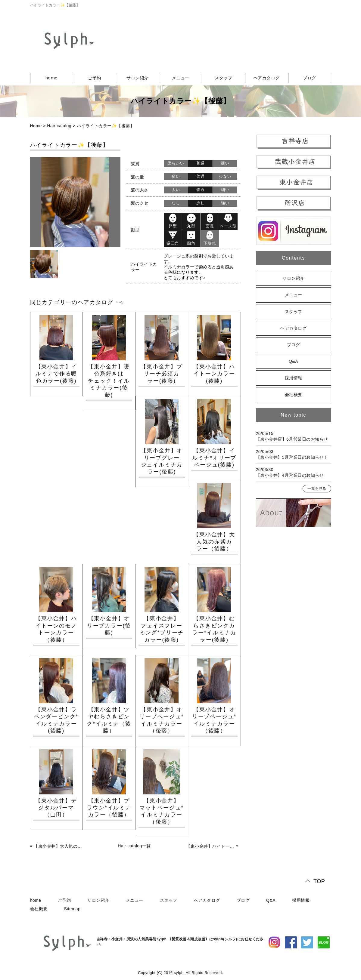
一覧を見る (317, 488)
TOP (319, 881)
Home (36, 126)
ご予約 (95, 78)
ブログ (310, 78)
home (51, 78)
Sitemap (72, 909)
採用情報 (294, 378)
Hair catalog (59, 126)
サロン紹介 (137, 78)
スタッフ (223, 78)
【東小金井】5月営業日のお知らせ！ (292, 457)
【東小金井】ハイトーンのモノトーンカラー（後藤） (210, 846)
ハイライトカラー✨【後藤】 (106, 126)
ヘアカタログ (267, 78)
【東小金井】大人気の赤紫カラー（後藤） (58, 846)
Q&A (293, 361)
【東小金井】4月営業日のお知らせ (290, 475)
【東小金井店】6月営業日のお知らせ (292, 439)
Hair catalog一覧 (134, 846)
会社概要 (294, 395)
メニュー (181, 78)
